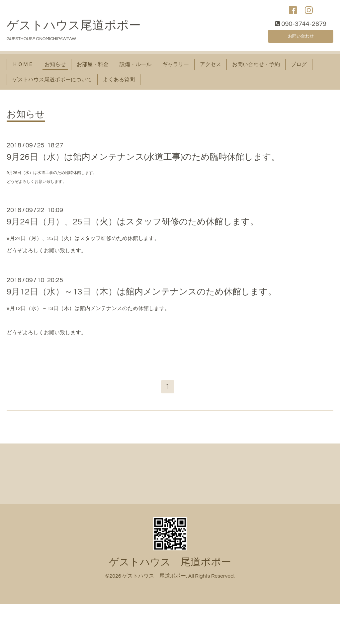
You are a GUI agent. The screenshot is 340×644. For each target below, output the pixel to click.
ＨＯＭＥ (23, 68)
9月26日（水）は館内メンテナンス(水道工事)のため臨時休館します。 (143, 161)
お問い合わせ (301, 39)
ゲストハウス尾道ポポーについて (52, 83)
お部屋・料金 (93, 68)
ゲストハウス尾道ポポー (74, 29)
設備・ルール (135, 68)
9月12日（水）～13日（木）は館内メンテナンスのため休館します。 (142, 295)
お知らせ (55, 68)
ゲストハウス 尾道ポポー (170, 567)
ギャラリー (176, 68)
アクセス (211, 68)
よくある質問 (119, 83)
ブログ (299, 68)
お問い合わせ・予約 (256, 68)
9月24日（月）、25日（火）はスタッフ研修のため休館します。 (133, 225)
